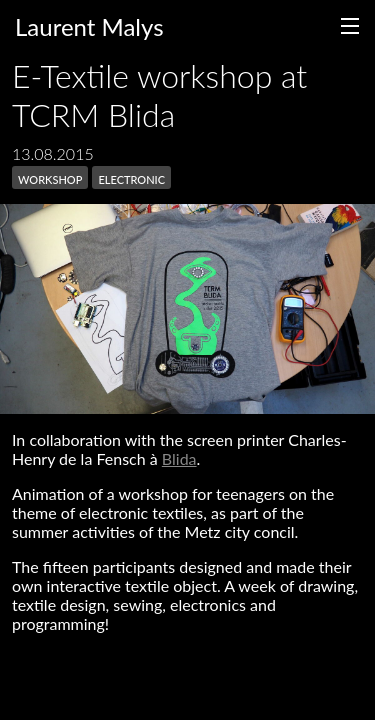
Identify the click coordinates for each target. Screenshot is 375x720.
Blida (179, 458)
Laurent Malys (89, 26)
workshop (50, 177)
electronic (131, 177)
